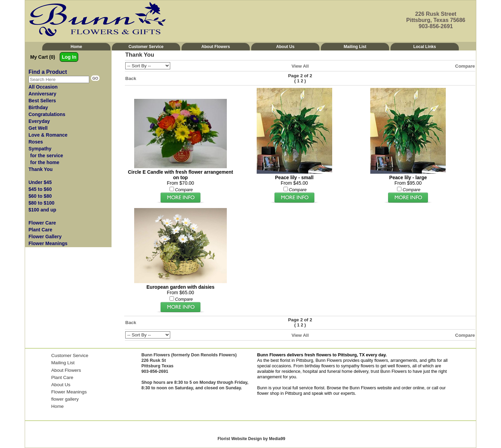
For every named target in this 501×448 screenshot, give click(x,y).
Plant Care (62, 377)
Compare (465, 66)
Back (131, 78)
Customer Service (146, 47)
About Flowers (216, 47)
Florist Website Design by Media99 (251, 439)
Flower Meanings (69, 392)
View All (300, 66)
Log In (69, 57)
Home (76, 47)
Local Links (424, 47)
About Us (285, 47)
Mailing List (355, 47)
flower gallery (65, 399)
